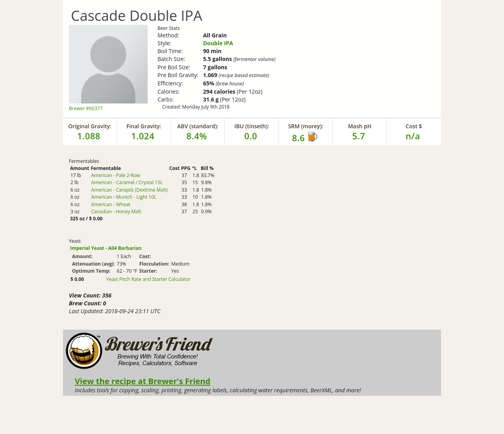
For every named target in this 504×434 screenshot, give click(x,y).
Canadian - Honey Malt (116, 211)
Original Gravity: (90, 126)
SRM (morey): (306, 126)
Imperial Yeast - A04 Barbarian (106, 248)
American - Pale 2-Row (116, 175)
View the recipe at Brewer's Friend (143, 381)
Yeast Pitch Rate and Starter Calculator (149, 279)
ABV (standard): (198, 126)
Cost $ (414, 126)
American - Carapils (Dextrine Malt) (129, 190)
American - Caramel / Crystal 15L (127, 182)
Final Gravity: (144, 126)
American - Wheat (110, 204)
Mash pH (360, 126)
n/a (413, 136)
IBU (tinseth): (252, 126)
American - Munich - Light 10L (124, 197)
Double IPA (218, 43)
